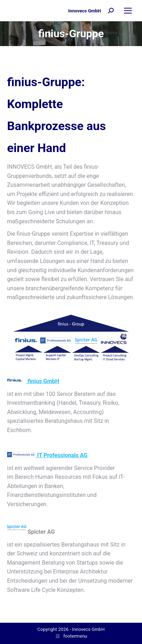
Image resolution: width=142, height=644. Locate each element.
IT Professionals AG (47, 455)
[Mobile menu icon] (128, 11)
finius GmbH (33, 381)
